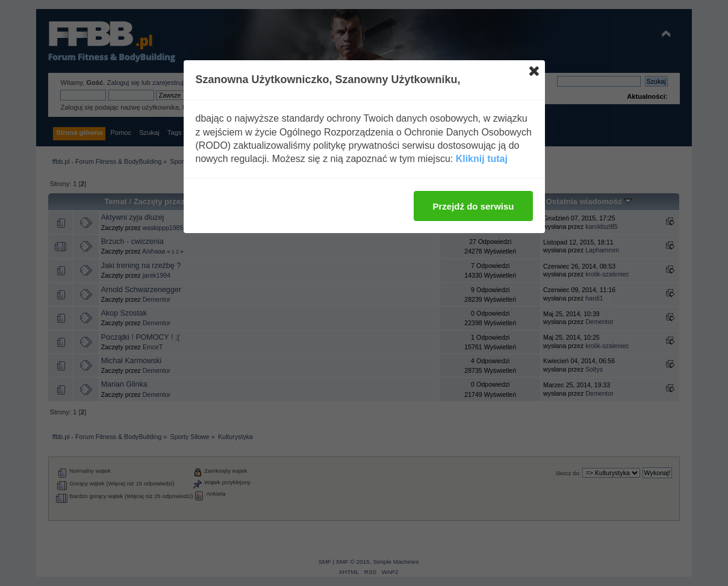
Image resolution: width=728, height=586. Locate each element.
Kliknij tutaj (482, 159)
